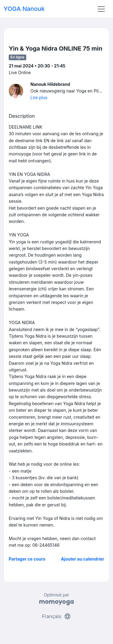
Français (56, 616)
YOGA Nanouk (24, 9)
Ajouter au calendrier (83, 559)
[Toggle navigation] (101, 9)
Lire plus (39, 97)
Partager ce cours (27, 559)
